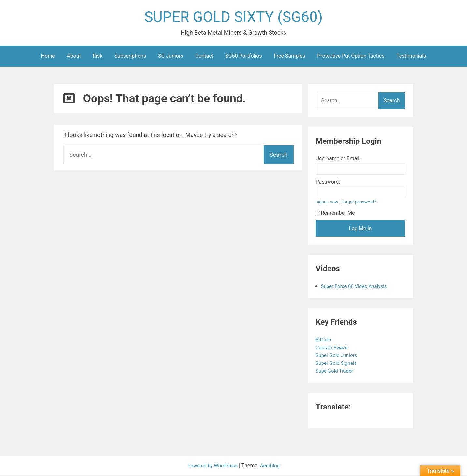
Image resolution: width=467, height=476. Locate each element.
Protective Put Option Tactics (351, 57)
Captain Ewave (333, 349)
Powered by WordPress (213, 467)
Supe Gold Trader (336, 372)
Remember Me (335, 214)
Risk (97, 57)
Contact (204, 57)
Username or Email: (338, 160)
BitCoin (325, 341)
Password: (328, 183)
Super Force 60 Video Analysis (356, 287)
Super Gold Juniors (338, 357)
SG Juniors (171, 57)
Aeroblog (271, 467)
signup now (328, 203)
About (74, 57)
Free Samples (290, 57)
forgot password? (362, 203)
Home (48, 57)
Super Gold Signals (338, 364)
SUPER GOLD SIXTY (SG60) (234, 17)
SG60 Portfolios (243, 57)
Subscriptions (130, 57)
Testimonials (411, 57)
